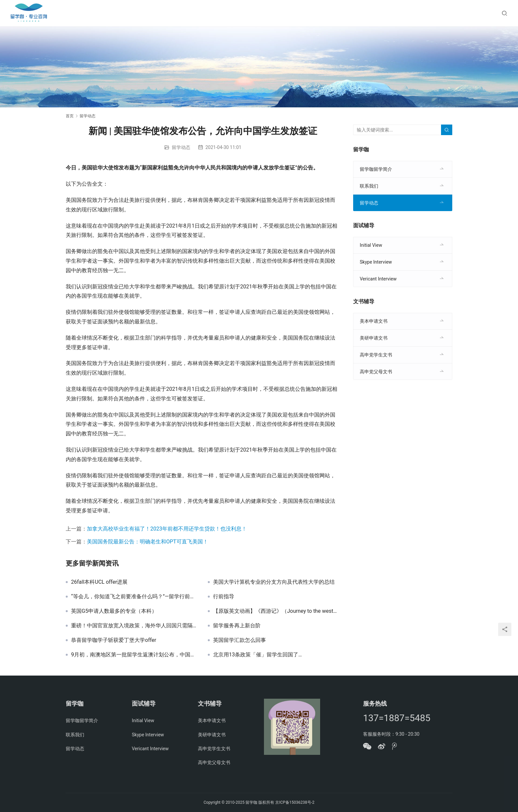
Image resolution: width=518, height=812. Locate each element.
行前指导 (224, 597)
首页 (70, 116)
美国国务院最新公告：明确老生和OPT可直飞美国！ (148, 542)
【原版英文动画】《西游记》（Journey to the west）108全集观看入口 (277, 611)
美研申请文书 (374, 338)
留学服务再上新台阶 (237, 626)
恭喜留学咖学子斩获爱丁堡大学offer (114, 640)
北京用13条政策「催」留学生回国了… (258, 655)
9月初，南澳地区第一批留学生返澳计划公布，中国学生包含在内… (134, 655)
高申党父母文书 (376, 372)
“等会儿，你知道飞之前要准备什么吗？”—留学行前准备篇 (134, 597)
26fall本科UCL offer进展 (99, 582)
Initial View (371, 245)
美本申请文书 (374, 321)
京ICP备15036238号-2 (295, 802)
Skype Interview (376, 262)
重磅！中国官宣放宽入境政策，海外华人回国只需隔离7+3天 (134, 626)
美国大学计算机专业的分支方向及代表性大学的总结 (274, 582)
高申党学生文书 (376, 355)
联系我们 (369, 186)
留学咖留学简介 (376, 169)
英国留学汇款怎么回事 (240, 640)
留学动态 (181, 147)
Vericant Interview (378, 279)
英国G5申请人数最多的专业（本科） (114, 611)
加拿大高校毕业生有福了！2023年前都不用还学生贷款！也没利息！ (167, 529)
